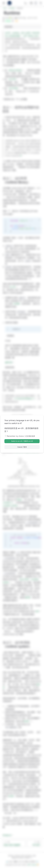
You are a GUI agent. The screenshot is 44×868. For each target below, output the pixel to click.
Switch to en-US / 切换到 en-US (22, 441)
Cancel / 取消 (22, 447)
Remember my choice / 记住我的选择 (21, 436)
